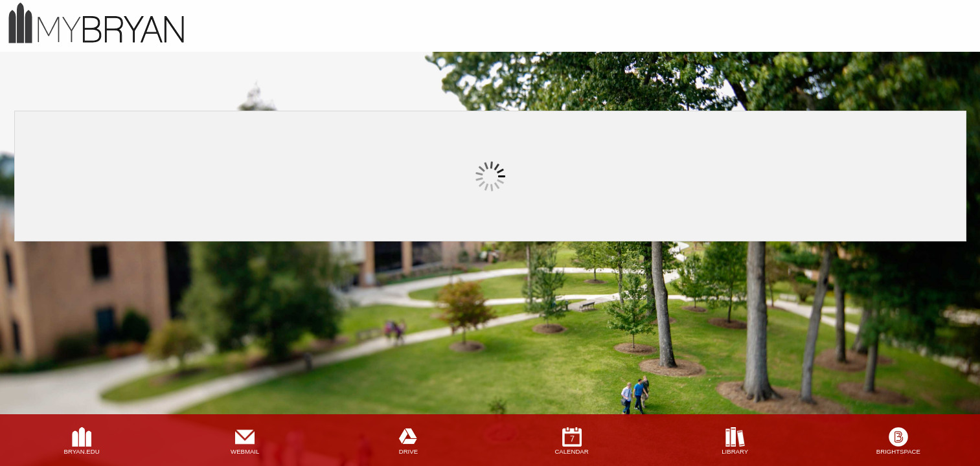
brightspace (898, 451)
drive (408, 451)
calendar (571, 451)
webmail (245, 451)
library (735, 451)
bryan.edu (82, 451)
